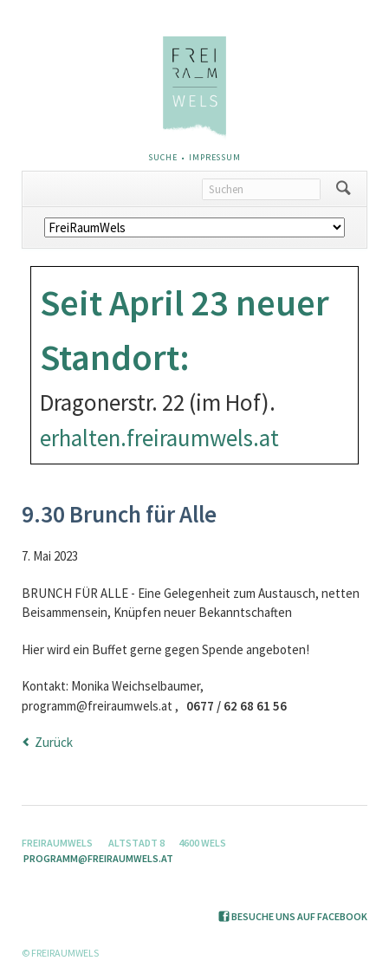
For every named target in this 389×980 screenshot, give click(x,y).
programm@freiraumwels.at (98, 858)
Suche (162, 157)
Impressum (215, 157)
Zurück (54, 742)
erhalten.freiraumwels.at (159, 438)
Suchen (344, 189)
